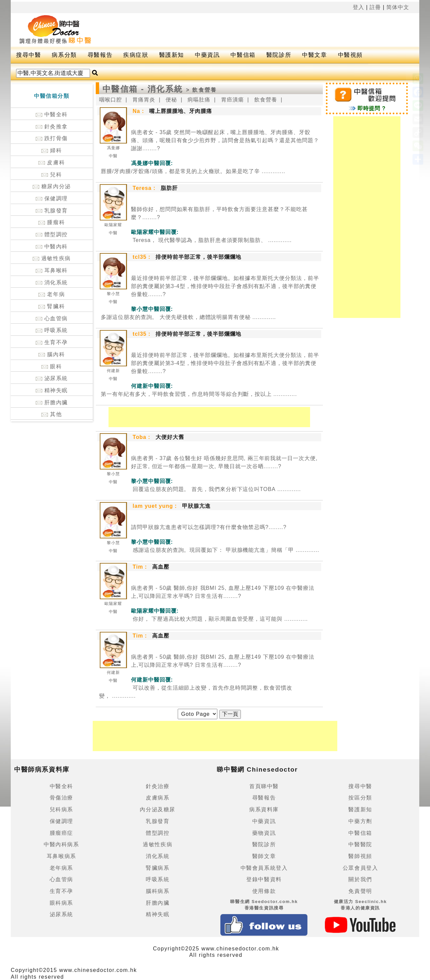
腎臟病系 (158, 868)
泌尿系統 (52, 378)
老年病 (52, 294)
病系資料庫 (264, 809)
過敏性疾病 (52, 258)
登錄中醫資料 (264, 879)
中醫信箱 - (125, 89)
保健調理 (52, 198)
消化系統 (52, 282)
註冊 (375, 7)
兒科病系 (61, 809)
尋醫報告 (100, 55)
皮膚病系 (158, 798)
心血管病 (52, 318)
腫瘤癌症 (61, 833)
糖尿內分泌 (52, 186)
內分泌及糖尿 (158, 809)
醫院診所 (279, 55)
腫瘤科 (52, 222)
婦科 (52, 150)
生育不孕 (52, 342)
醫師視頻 (360, 856)
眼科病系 (61, 903)
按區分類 (360, 798)
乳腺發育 (52, 211)
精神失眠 (52, 390)
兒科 (52, 175)
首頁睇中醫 (264, 786)
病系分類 (64, 55)
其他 (52, 414)
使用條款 (264, 891)
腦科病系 (158, 891)
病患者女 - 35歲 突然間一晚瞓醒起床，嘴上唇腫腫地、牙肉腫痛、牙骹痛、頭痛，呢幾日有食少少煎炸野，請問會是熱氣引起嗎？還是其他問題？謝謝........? (225, 140)
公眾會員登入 (360, 868)
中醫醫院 (360, 844)
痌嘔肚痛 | (202, 100)
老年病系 (61, 868)
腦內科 (52, 354)
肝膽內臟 (52, 402)
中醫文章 (314, 55)
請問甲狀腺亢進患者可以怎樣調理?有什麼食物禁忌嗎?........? (209, 527)
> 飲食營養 (202, 90)
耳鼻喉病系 (61, 856)
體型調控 (52, 234)
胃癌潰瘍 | (235, 100)
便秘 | (174, 100)
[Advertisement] (263, 30)
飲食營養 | (268, 100)
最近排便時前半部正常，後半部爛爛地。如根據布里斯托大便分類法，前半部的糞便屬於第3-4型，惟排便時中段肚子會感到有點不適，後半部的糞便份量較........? (225, 286)
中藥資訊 (207, 55)
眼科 (52, 366)
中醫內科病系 (61, 844)
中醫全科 (52, 114)
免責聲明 (360, 891)
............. (192, 171)
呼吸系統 (52, 330)
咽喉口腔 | (113, 100)
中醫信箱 (243, 55)
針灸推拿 (52, 127)
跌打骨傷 (52, 138)
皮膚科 (52, 162)
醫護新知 (172, 55)
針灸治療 (158, 786)
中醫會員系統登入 (264, 868)
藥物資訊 (264, 833)
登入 (358, 7)
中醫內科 (52, 247)
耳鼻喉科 (52, 270)
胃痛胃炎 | (146, 100)
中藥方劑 (360, 821)
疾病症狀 (136, 55)
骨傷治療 (61, 798)
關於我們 (360, 879)
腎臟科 (52, 306)
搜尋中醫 (29, 55)
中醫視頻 (350, 55)
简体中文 (398, 7)
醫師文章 (264, 856)
